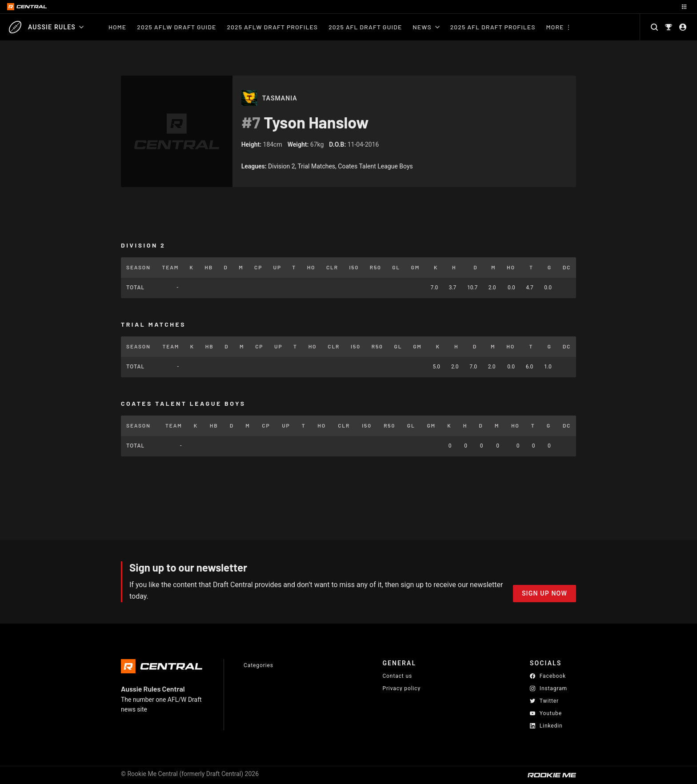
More (555, 27)
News (426, 27)
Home (117, 27)
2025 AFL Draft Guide (365, 27)
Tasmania (280, 98)
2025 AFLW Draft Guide (176, 27)
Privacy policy (401, 688)
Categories (258, 665)
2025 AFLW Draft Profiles (272, 27)
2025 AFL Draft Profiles (493, 27)
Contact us (397, 676)
